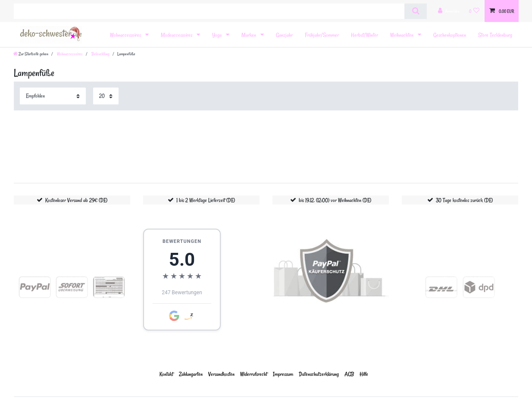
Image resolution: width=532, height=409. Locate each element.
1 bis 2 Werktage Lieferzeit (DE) (206, 200)
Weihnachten (402, 35)
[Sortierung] (53, 96)
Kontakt (166, 374)
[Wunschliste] (474, 11)
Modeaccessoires (177, 35)
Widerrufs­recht (254, 374)
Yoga (217, 35)
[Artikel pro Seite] (106, 96)
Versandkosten (221, 374)
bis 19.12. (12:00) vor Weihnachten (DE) (335, 200)
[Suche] (415, 11)
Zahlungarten (191, 374)
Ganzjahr (284, 35)
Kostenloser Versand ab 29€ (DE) (76, 200)
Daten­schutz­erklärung (319, 374)
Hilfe (364, 374)
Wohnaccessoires (126, 35)
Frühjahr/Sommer (322, 35)
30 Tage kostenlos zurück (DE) (464, 200)
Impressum (283, 374)
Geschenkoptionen (450, 35)
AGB (349, 374)
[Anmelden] (449, 11)
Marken (249, 35)
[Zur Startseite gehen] (31, 54)
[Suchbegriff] (209, 11)
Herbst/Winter (365, 35)
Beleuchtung (100, 54)
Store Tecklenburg (495, 35)
